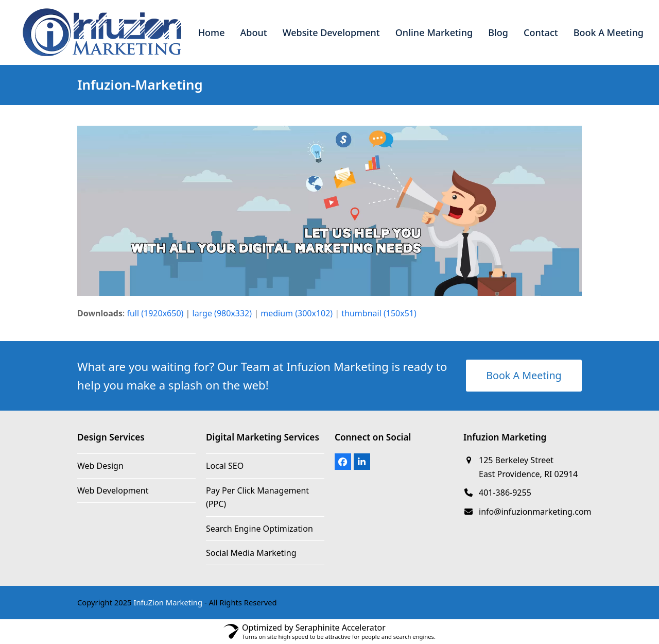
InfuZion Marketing (168, 602)
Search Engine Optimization (259, 529)
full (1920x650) (155, 313)
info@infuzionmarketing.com (535, 512)
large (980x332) (222, 313)
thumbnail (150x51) (379, 313)
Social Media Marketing (251, 553)
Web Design (100, 466)
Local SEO (225, 466)
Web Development (113, 490)
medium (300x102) (297, 313)
